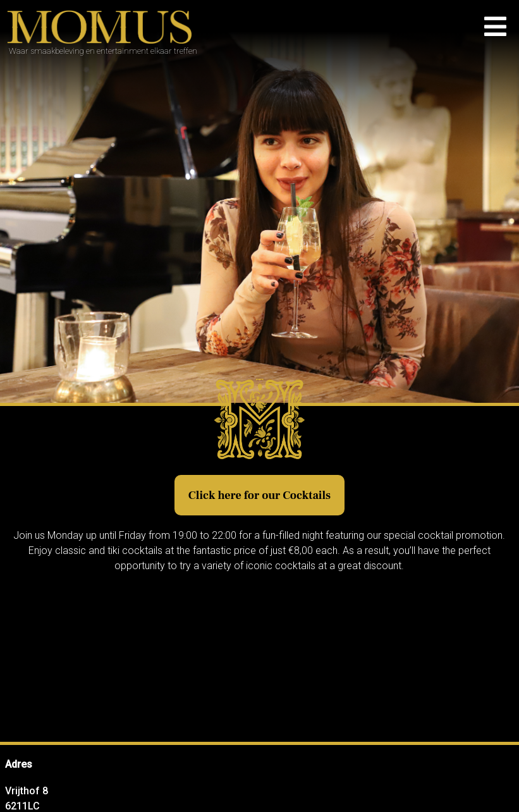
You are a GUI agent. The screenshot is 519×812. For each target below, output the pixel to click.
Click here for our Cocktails (259, 495)
